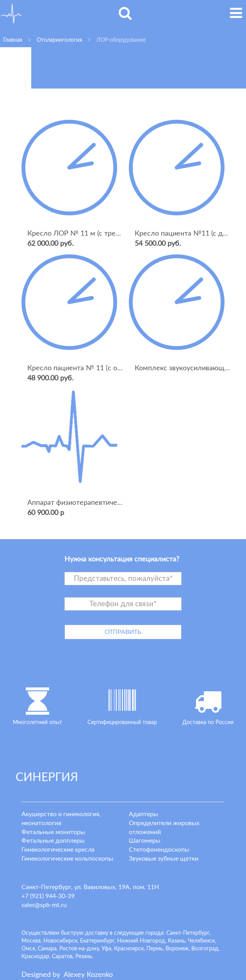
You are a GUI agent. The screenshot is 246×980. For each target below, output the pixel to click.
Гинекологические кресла (58, 850)
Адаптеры (143, 814)
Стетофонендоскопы (159, 850)
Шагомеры (145, 841)
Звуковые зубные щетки (164, 859)
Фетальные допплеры (53, 841)
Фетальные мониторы (53, 832)
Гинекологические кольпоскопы (67, 859)
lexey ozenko (88, 975)
